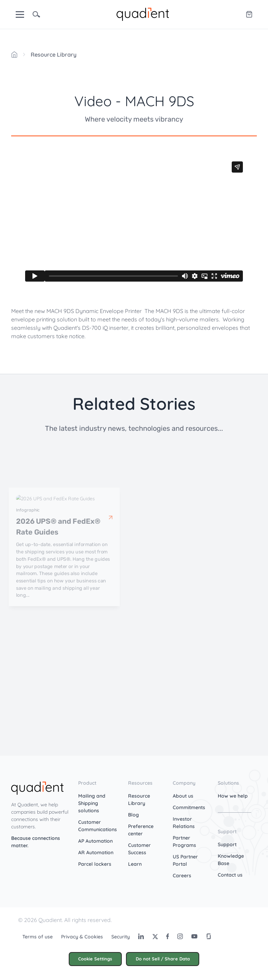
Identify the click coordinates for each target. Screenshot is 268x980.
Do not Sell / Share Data (163, 959)
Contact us (230, 875)
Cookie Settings (95, 959)
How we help (233, 796)
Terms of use (38, 937)
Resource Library (54, 55)
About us (183, 796)
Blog (133, 815)
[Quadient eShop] (249, 14)
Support (227, 844)
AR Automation (96, 852)
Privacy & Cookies (82, 937)
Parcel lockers (95, 864)
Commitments (189, 807)
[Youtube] (194, 936)
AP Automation (95, 841)
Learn (135, 864)
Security (121, 937)
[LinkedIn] (141, 936)
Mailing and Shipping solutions (92, 803)
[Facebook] (167, 936)
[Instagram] (180, 936)
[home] (143, 14)
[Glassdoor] (209, 936)
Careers (182, 876)
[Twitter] (155, 936)
